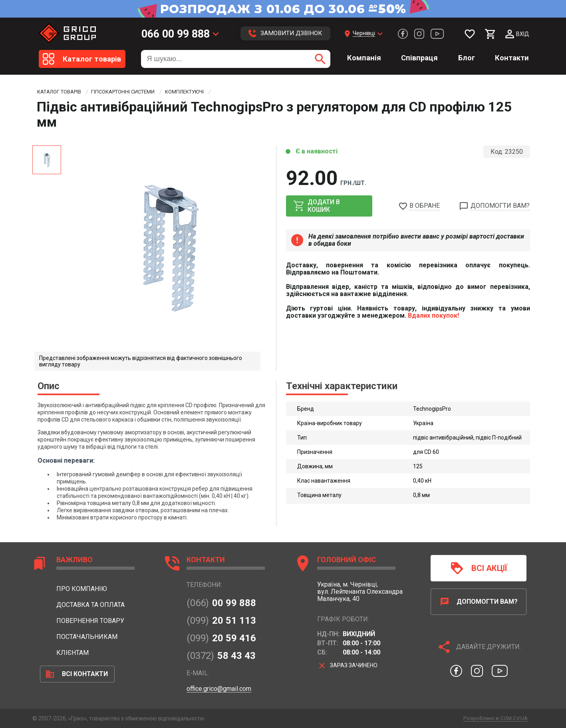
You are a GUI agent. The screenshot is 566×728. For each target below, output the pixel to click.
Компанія (364, 58)
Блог (467, 58)
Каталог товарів (62, 92)
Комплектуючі (202, 92)
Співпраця (419, 58)
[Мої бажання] (470, 34)
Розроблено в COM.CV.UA (494, 718)
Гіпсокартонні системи (134, 92)
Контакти (512, 58)
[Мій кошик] (491, 34)
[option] (168, 246)
